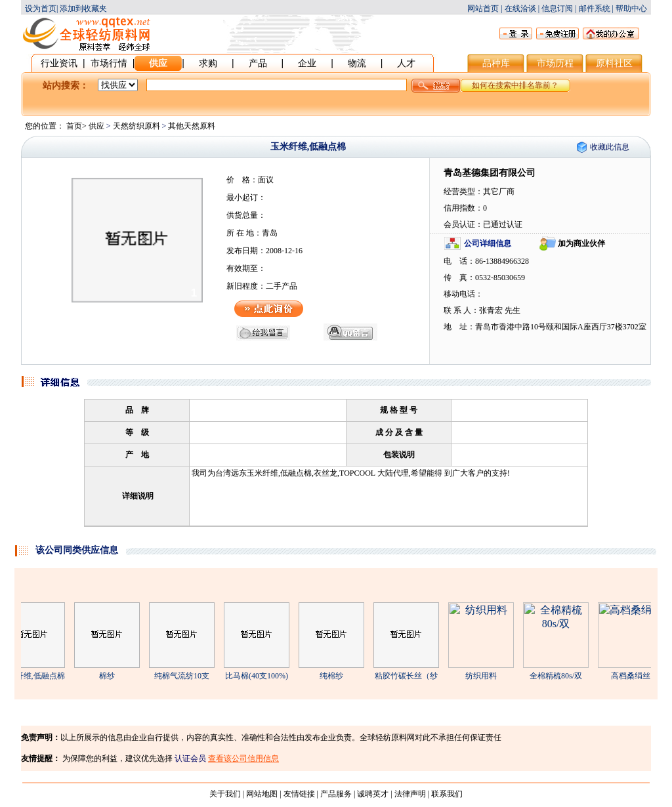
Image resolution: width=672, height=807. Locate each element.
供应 (158, 63)
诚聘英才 (373, 794)
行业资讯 (59, 63)
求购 (208, 63)
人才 (406, 63)
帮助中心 (631, 9)
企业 (307, 63)
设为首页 (41, 9)
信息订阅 (557, 9)
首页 (74, 126)
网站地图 (262, 794)
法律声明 (410, 794)
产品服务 (336, 794)
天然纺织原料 (136, 126)
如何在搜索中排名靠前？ (515, 85)
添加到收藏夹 (83, 9)
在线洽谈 (520, 9)
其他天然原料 (192, 126)
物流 (357, 63)
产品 (258, 63)
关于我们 (225, 794)
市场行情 (109, 63)
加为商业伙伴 (581, 243)
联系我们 (447, 794)
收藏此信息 (610, 147)
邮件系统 (595, 9)
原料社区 (614, 63)
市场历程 (555, 63)
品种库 (496, 63)
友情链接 (299, 794)
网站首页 (483, 9)
